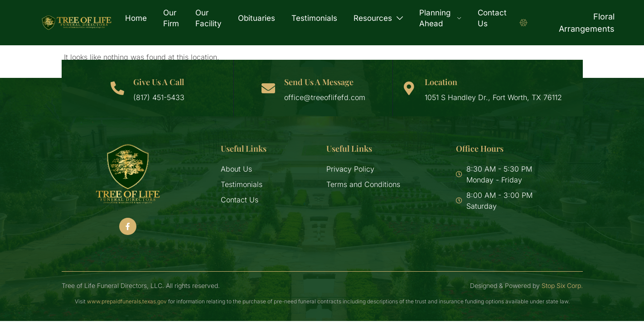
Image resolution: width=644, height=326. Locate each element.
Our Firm (171, 18)
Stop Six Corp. (562, 285)
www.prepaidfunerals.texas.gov (127, 301)
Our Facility (208, 18)
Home (136, 18)
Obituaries (257, 18)
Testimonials (314, 18)
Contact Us (492, 18)
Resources (378, 18)
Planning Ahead (440, 18)
